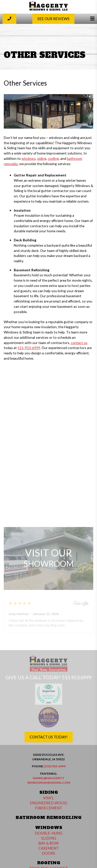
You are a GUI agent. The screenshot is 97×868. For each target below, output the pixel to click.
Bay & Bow (49, 843)
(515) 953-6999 (55, 766)
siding (42, 158)
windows (29, 158)
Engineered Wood (49, 803)
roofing (53, 158)
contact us (79, 343)
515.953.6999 (77, 677)
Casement (49, 848)
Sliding (49, 838)
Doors (49, 853)
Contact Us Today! (49, 737)
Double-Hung (49, 833)
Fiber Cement (49, 808)
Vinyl (49, 798)
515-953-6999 (29, 348)
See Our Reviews (53, 19)
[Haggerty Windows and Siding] (48, 10)
